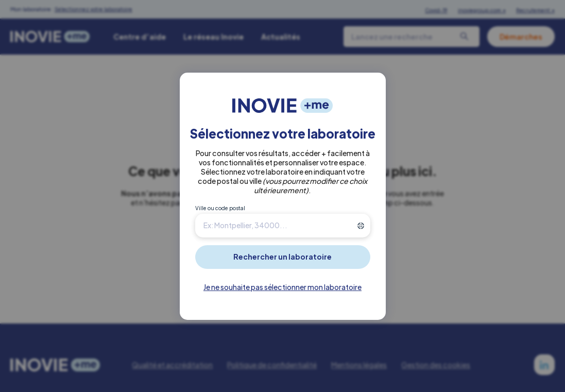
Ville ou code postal (220, 208)
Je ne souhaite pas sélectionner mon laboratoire (282, 287)
